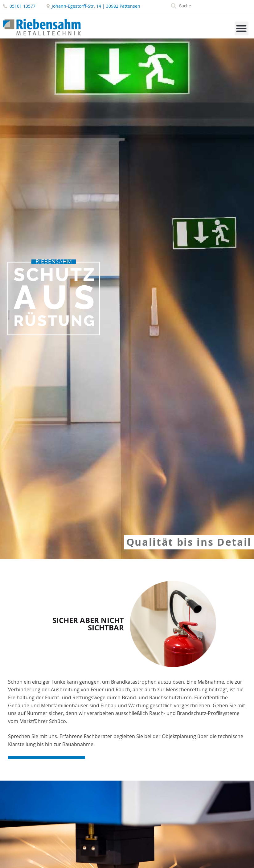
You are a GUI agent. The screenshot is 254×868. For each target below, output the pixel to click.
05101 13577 (23, 6)
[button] (242, 28)
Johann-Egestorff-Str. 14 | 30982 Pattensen (96, 6)
